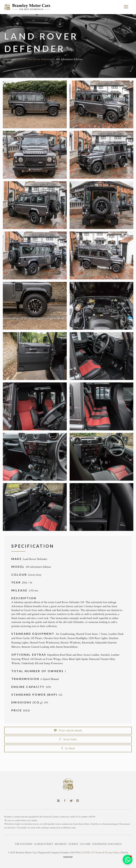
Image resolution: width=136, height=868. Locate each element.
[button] (128, 860)
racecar (68, 857)
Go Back (68, 748)
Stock (19, 59)
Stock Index (68, 739)
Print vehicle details (68, 731)
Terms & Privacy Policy (107, 853)
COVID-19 (88, 853)
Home (8, 59)
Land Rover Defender (39, 59)
